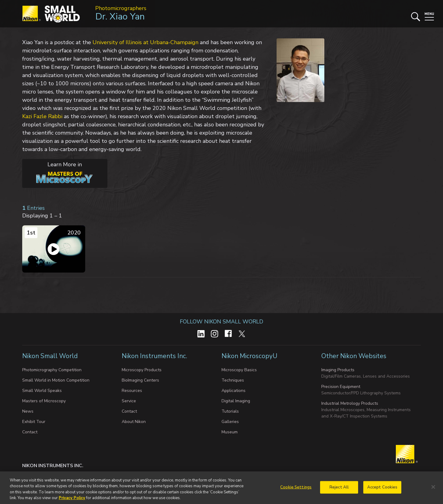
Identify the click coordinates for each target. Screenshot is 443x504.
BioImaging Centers (140, 380)
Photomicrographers (121, 8)
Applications (234, 391)
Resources (132, 391)
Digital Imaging (236, 401)
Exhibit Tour (34, 422)
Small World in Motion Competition (56, 380)
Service (129, 401)
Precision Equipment (341, 387)
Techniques (233, 380)
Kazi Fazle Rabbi (42, 116)
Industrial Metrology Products (350, 403)
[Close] (433, 490)
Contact (30, 432)
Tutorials (230, 411)
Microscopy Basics (239, 370)
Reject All (339, 490)
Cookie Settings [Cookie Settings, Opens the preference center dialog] (296, 490)
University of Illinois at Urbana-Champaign (145, 42)
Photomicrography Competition (52, 370)
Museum (230, 432)
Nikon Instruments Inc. (155, 356)
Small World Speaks (42, 391)
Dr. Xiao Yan (120, 17)
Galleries (230, 422)
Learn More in (58, 172)
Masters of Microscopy (44, 401)
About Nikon (134, 422)
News (28, 411)
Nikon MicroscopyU (249, 356)
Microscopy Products (142, 370)
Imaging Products (338, 370)
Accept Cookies (382, 490)
